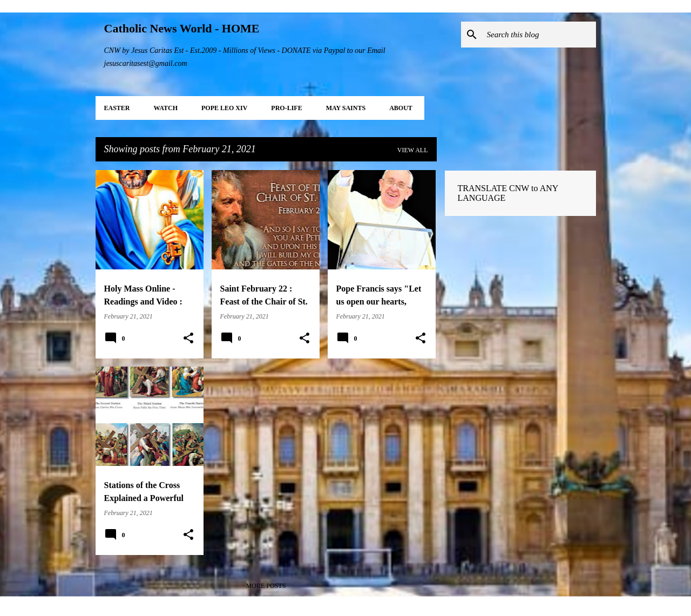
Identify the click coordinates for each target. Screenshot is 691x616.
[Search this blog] (539, 35)
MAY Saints (346, 108)
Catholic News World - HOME (182, 28)
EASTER (117, 108)
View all (413, 150)
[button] (188, 339)
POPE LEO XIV (224, 108)
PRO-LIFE (286, 108)
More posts (266, 586)
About (401, 108)
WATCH (166, 108)
